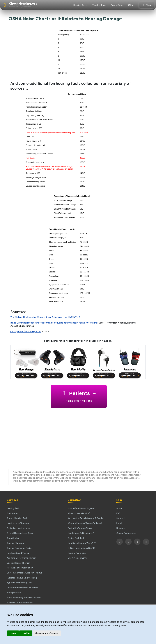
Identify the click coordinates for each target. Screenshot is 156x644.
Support (121, 518)
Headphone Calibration (81, 533)
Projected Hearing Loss (18, 528)
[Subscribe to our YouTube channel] (146, 542)
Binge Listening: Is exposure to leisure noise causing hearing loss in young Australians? (54, 323)
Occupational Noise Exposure (26, 331)
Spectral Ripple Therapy (19, 563)
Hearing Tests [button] (80, 5)
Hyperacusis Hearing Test (19, 583)
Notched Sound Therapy (19, 553)
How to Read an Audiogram (81, 508)
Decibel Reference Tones (80, 528)
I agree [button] (13, 633)
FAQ (118, 513)
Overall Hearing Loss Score (20, 533)
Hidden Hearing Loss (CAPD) (82, 548)
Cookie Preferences (126, 533)
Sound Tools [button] (117, 5)
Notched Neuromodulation (20, 568)
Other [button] (132, 5)
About (119, 508)
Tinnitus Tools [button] (99, 5)
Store (147, 5)
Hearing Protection (77, 553)
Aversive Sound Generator (20, 603)
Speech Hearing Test (17, 518)
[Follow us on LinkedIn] (137, 542)
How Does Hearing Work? (82, 543)
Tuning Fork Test (76, 538)
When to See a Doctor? (79, 513)
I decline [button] (26, 633)
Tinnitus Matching (15, 543)
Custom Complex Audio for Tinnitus (24, 573)
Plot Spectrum (14, 592)
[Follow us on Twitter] (128, 542)
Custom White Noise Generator (22, 588)
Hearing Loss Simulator (18, 523)
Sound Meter (13, 538)
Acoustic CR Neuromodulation (21, 558)
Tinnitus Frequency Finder (19, 548)
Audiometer (13, 513)
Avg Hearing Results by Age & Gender (86, 518)
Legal (119, 523)
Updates (121, 528)
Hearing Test (13, 508)
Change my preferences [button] (47, 633)
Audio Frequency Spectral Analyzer (24, 598)
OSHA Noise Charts (77, 558)
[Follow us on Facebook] (120, 542)
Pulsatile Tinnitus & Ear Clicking (22, 578)
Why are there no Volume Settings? (85, 523)
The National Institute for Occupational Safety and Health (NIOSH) (45, 317)
